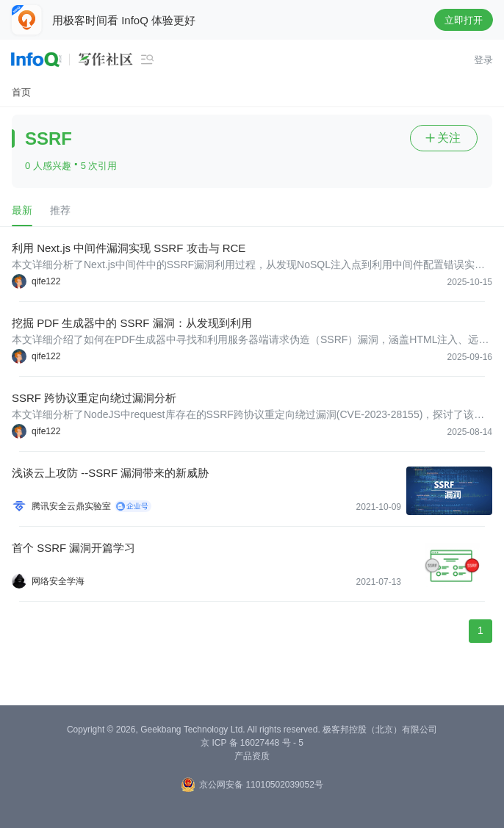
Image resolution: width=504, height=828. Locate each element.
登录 (483, 60)
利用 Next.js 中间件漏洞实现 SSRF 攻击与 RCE (129, 248)
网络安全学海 (58, 581)
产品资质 (252, 756)
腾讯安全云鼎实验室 (71, 506)
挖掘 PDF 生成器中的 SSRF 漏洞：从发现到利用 (132, 323)
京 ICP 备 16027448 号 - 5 (252, 743)
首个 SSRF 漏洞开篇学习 (73, 548)
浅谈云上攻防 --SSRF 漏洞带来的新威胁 (110, 473)
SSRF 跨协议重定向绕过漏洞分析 (94, 398)
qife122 (46, 281)
